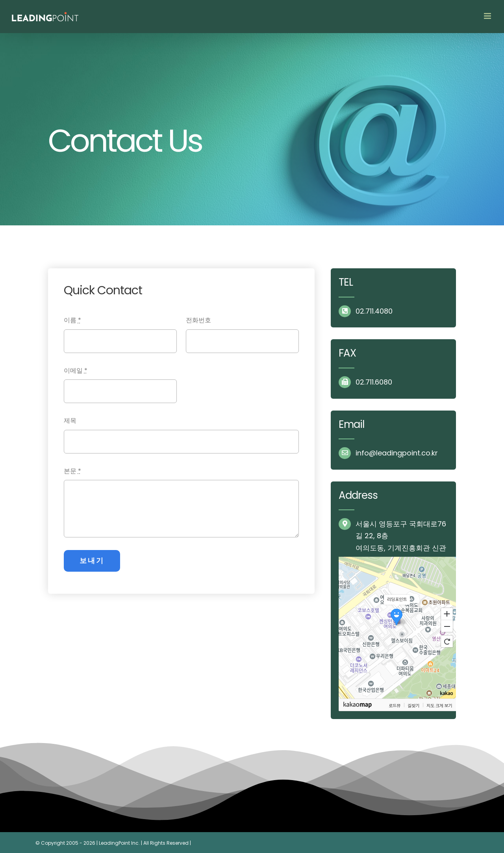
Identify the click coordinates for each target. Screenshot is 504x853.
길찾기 (413, 705)
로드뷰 (395, 705)
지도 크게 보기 (439, 705)
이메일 (76, 371)
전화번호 (198, 320)
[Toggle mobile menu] (488, 16)
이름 (72, 320)
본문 (72, 471)
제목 (70, 421)
